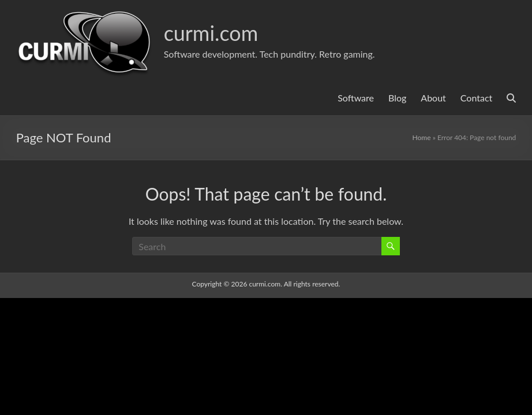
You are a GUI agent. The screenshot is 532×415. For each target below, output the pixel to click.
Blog (397, 98)
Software (356, 98)
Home (422, 137)
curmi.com (211, 33)
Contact (476, 98)
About (433, 98)
